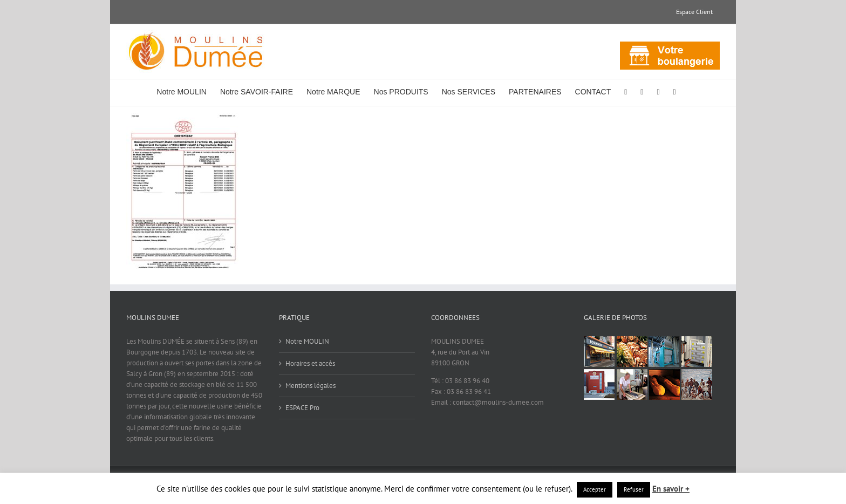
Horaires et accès (310, 363)
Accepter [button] (595, 489)
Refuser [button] (634, 489)
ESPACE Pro (302, 408)
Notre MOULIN (307, 341)
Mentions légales (311, 386)
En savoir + (671, 489)
